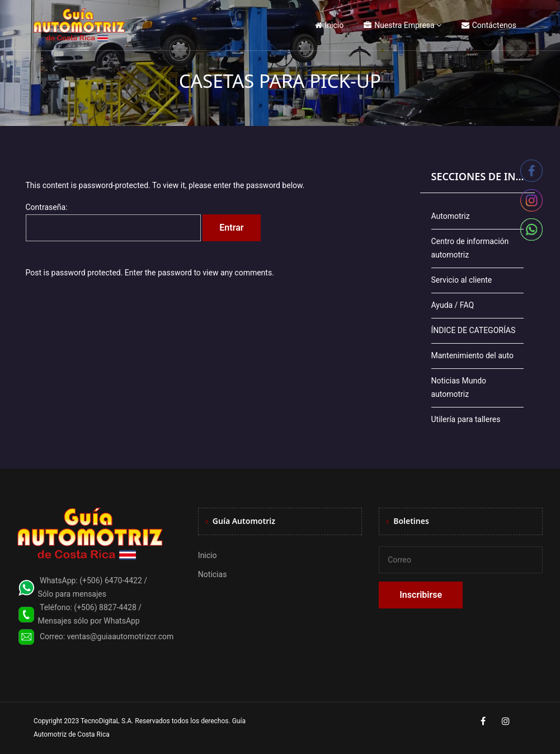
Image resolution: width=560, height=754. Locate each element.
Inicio (330, 25)
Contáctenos (489, 25)
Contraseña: (113, 222)
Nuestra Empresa (399, 25)
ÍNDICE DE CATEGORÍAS (474, 330)
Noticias (213, 574)
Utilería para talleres (466, 419)
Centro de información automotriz (470, 248)
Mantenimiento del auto (472, 355)
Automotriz (451, 216)
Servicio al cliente (462, 280)
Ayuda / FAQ (453, 305)
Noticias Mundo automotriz (459, 387)
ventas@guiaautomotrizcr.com (121, 636)
